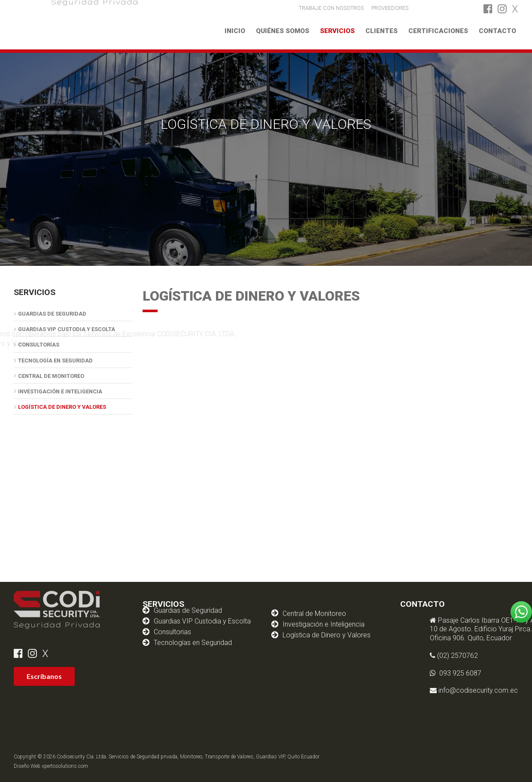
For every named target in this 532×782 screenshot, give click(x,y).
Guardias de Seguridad (52, 314)
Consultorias (172, 618)
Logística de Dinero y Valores (62, 407)
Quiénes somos (283, 31)
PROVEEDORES (390, 8)
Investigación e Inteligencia (60, 391)
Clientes (382, 31)
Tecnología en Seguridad (55, 361)
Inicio (235, 31)
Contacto (497, 31)
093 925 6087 (501, 673)
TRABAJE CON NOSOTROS (331, 8)
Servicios (337, 31)
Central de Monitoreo (51, 376)
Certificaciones (438, 31)
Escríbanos (44, 676)
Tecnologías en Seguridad (193, 628)
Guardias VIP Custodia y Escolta (202, 607)
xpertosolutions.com (65, 766)
